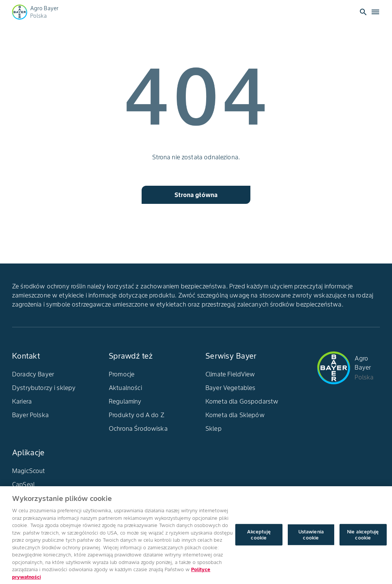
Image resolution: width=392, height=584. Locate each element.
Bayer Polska (30, 415)
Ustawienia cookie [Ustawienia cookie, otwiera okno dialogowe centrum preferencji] (311, 538)
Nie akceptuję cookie (363, 538)
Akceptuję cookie (259, 538)
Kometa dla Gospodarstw (242, 401)
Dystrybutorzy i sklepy (44, 388)
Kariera (22, 401)
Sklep (214, 428)
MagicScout (29, 471)
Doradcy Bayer (33, 374)
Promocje (122, 374)
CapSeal (23, 484)
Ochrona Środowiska (138, 428)
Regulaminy (125, 401)
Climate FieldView (230, 374)
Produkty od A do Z (137, 415)
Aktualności (125, 388)
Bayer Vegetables (230, 388)
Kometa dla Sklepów (235, 415)
